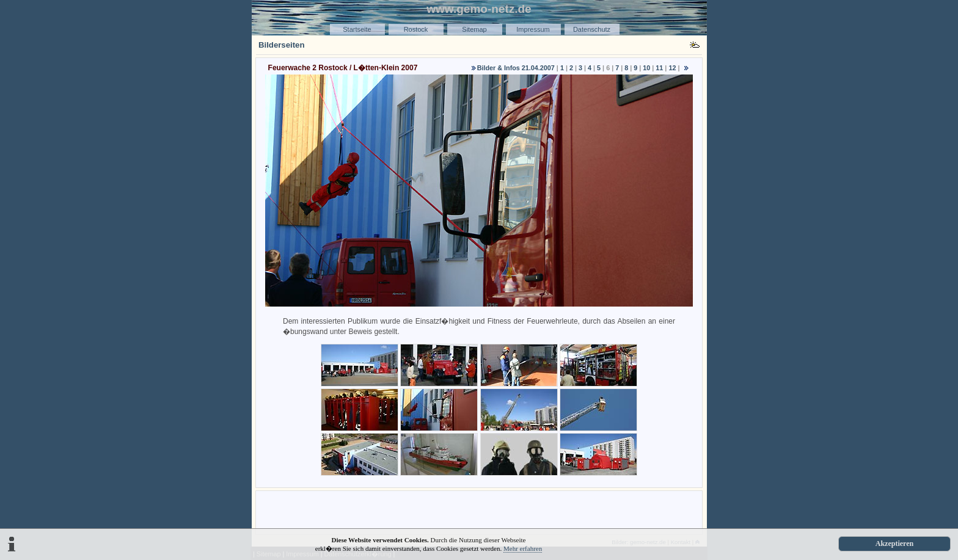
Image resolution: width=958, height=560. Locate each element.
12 (672, 68)
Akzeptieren (894, 544)
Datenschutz (592, 29)
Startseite (357, 29)
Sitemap (474, 29)
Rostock (416, 29)
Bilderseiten (282, 45)
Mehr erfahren (523, 548)
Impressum (533, 29)
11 (659, 68)
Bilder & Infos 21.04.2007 (516, 68)
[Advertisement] (479, 512)
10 (646, 68)
